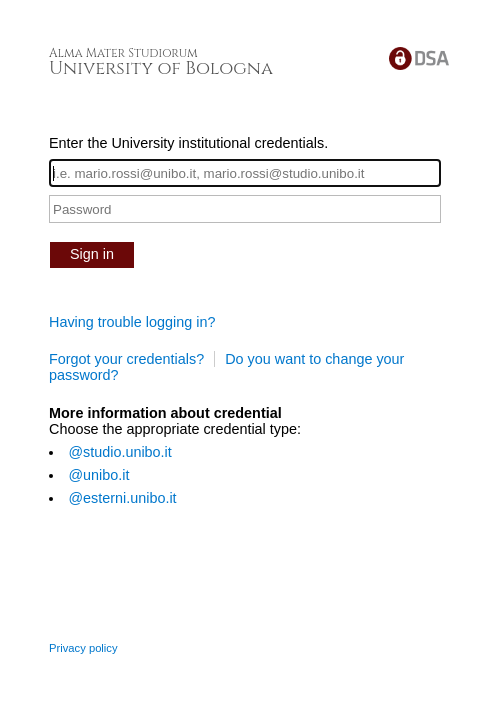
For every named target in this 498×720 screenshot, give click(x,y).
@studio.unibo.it (119, 452)
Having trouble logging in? (132, 322)
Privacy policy (83, 648)
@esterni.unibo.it (122, 498)
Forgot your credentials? (126, 359)
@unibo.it (98, 475)
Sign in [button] (92, 254)
